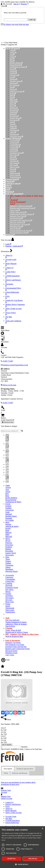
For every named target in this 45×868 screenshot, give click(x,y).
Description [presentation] (8, 769)
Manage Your (7, 797)
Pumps (13, 169)
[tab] (8, 769)
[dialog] (22, 847)
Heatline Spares (16, 81)
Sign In (16, 4)
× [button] (42, 829)
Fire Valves (15, 155)
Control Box (15, 147)
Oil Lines (14, 165)
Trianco (13, 126)
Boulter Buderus (16, 63)
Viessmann (14, 130)
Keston (13, 93)
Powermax (14, 110)
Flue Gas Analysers (17, 222)
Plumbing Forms (17, 226)
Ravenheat (14, 116)
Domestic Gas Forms (18, 216)
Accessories (15, 141)
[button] (22, 864)
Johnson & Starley (17, 91)
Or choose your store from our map (16, 24)
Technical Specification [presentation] (25, 769)
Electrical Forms (16, 218)
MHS (12, 96)
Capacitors (14, 143)
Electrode (14, 151)
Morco (13, 104)
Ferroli (13, 69)
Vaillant (13, 128)
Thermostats (15, 173)
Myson (13, 106)
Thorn (13, 124)
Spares (13, 171)
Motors (13, 157)
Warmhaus (14, 134)
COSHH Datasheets (13, 821)
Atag (12, 55)
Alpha (13, 51)
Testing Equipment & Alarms (21, 231)
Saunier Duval (16, 118)
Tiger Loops (15, 175)
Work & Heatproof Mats (19, 233)
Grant (13, 77)
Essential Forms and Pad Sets (21, 220)
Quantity (24, 747)
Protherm (14, 112)
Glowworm (15, 75)
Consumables (15, 145)
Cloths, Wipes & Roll (18, 212)
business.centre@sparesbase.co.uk (16, 365)
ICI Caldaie (15, 85)
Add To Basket (7, 745)
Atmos (13, 57)
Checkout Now (8, 422)
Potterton (14, 108)
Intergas (13, 89)
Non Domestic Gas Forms (20, 224)
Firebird (13, 71)
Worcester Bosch (17, 136)
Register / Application (14, 246)
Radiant (13, 114)
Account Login (11, 816)
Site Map (9, 818)
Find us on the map (9, 385)
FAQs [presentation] (6, 773)
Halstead (14, 79)
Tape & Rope (15, 229)
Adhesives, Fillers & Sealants (21, 206)
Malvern (14, 100)
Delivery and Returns (13, 804)
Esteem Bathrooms (12, 823)
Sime (12, 122)
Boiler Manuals (11, 811)
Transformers (15, 177)
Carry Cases (15, 210)
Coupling (14, 149)
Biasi (12, 61)
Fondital (13, 73)
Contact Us (9, 802)
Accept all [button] (12, 859)
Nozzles (13, 159)
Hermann (14, 83)
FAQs (7, 806)
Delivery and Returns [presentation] (20, 773)
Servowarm (15, 120)
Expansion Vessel (17, 153)
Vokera (13, 132)
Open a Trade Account (13, 813)
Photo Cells (15, 167)
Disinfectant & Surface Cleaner (22, 214)
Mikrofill (14, 102)
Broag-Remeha (16, 65)
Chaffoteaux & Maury (19, 67)
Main (12, 98)
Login (8, 244)
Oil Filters (14, 161)
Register (24, 4)
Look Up (32, 20)
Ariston (13, 53)
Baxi (12, 59)
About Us (9, 808)
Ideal (12, 87)
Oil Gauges (15, 163)
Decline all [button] (33, 859)
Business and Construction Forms (23, 208)
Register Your (6, 791)
